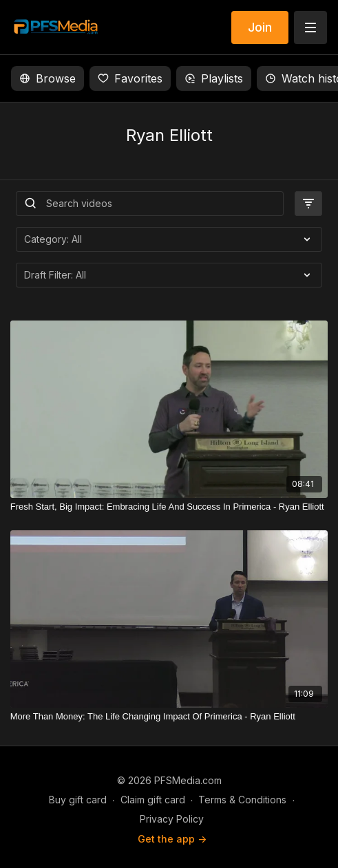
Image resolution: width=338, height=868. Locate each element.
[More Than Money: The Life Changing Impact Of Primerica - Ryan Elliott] (169, 717)
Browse (47, 78)
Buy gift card (78, 800)
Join (260, 27)
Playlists (214, 78)
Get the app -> (172, 839)
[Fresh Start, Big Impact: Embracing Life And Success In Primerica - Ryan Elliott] (169, 507)
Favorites (130, 78)
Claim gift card (153, 800)
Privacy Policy (172, 819)
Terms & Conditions (242, 800)
